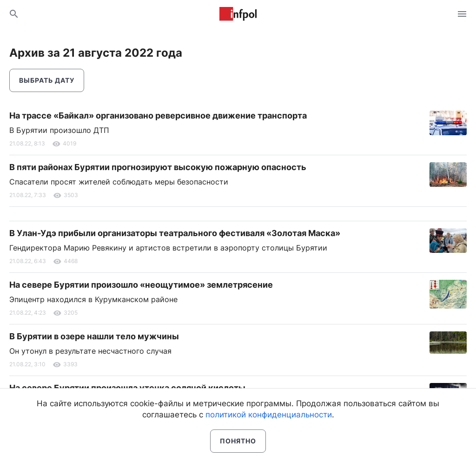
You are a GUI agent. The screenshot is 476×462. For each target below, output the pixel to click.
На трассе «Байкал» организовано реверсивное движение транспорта (158, 115)
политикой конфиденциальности (269, 415)
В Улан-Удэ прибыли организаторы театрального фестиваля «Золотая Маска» (175, 233)
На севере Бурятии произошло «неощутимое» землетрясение (141, 285)
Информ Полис (238, 14)
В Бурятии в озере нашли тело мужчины (94, 336)
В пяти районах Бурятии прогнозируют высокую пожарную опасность (158, 167)
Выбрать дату (47, 80)
